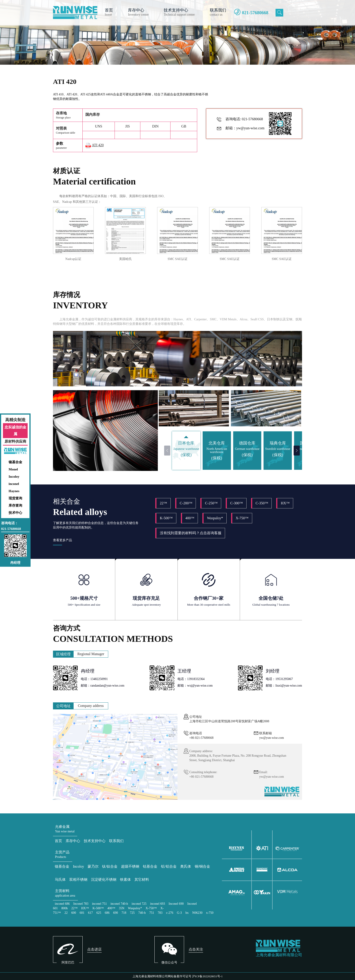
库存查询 (15, 505)
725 (132, 913)
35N (122, 908)
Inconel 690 (176, 904)
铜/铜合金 (202, 866)
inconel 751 (99, 904)
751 (152, 913)
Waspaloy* (215, 518)
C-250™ (211, 503)
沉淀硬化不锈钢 (104, 880)
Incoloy (14, 477)
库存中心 (73, 841)
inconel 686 (62, 904)
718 (124, 913)
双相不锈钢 (78, 880)
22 (66, 913)
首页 (58, 841)
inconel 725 (139, 904)
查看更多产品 (62, 540)
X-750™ (242, 518)
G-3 (179, 913)
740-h (142, 913)
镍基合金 (15, 462)
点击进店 (94, 949)
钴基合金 (150, 866)
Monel (13, 469)
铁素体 (125, 880)
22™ (163, 503)
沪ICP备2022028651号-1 (207, 976)
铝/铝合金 (169, 866)
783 (160, 913)
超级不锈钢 (130, 866)
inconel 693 (158, 904)
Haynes (14, 491)
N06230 (197, 913)
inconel (14, 484)
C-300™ (237, 503)
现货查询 (15, 498)
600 (74, 913)
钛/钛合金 (110, 866)
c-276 (170, 913)
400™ (190, 518)
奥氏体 (186, 866)
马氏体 (60, 880)
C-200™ (186, 503)
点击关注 (196, 949)
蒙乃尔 (93, 866)
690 (116, 913)
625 (99, 913)
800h (65, 908)
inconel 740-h (119, 904)
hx (187, 913)
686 (107, 913)
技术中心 (15, 513)
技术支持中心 (95, 841)
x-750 (210, 913)
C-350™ (262, 503)
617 (90, 913)
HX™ (285, 503)
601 (82, 913)
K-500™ (166, 518)
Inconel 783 (81, 904)
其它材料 (142, 880)
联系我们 (116, 841)
